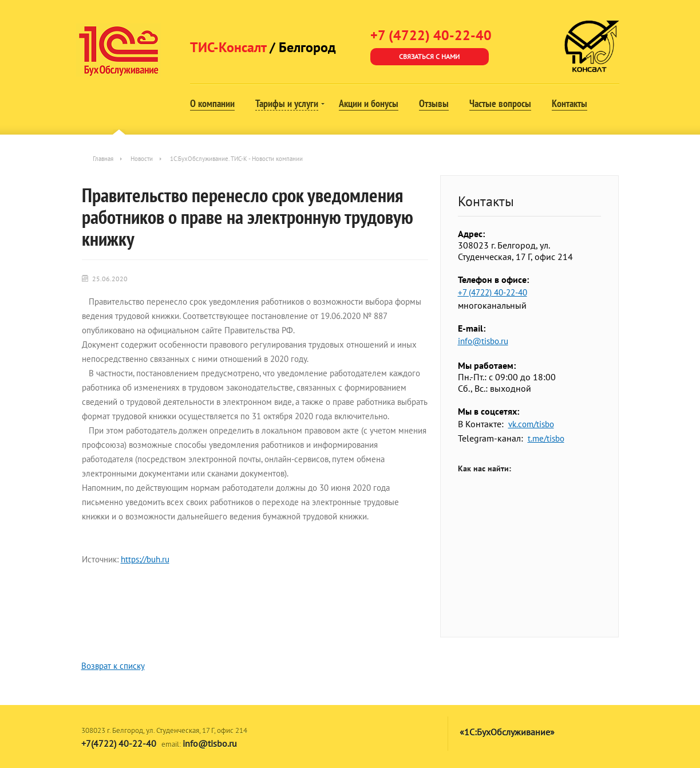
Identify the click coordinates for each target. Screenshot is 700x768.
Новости (142, 159)
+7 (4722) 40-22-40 (493, 292)
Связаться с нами (429, 56)
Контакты (570, 103)
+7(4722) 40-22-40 (119, 743)
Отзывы (434, 103)
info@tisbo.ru (483, 341)
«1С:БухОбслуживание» (507, 732)
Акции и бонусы (369, 103)
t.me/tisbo (546, 438)
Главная (103, 159)
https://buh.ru (145, 559)
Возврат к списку (113, 666)
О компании (212, 103)
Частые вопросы (500, 103)
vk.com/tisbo (531, 424)
